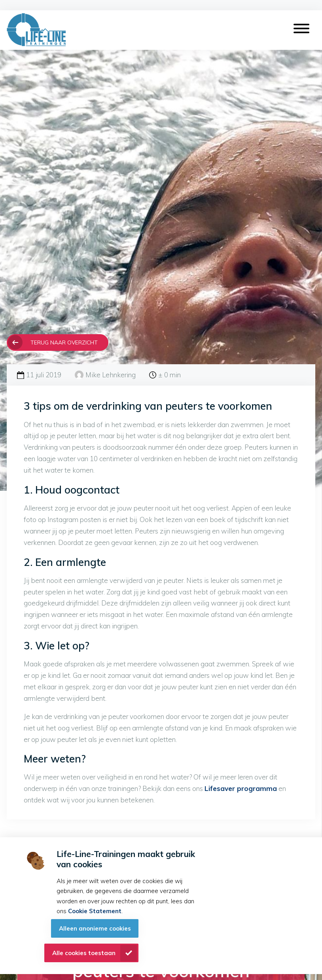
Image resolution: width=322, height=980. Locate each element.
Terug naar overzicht (64, 342)
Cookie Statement (95, 911)
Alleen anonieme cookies (95, 928)
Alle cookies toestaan (84, 953)
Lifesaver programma (241, 788)
